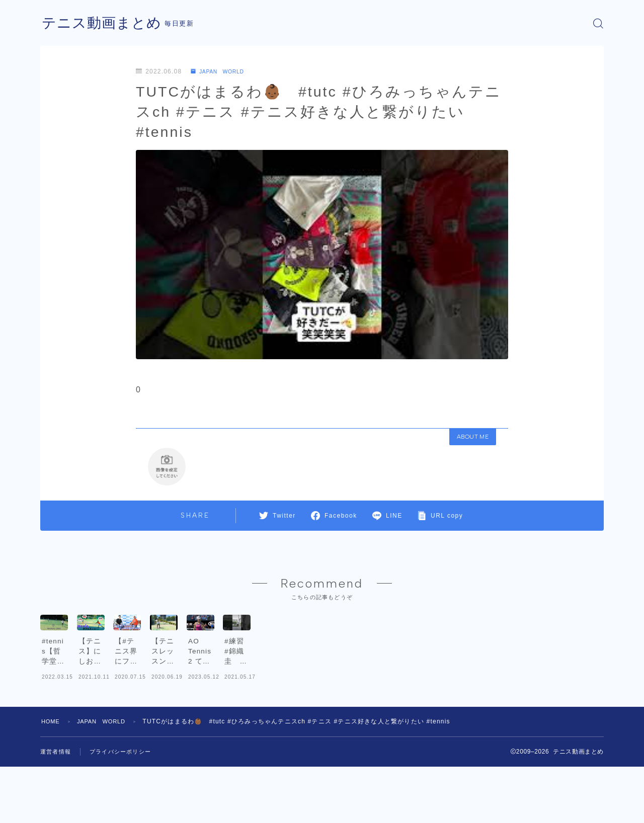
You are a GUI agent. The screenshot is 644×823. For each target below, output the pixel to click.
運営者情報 (57, 808)
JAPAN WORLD (222, 71)
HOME (52, 778)
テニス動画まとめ (106, 23)
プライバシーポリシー (125, 808)
